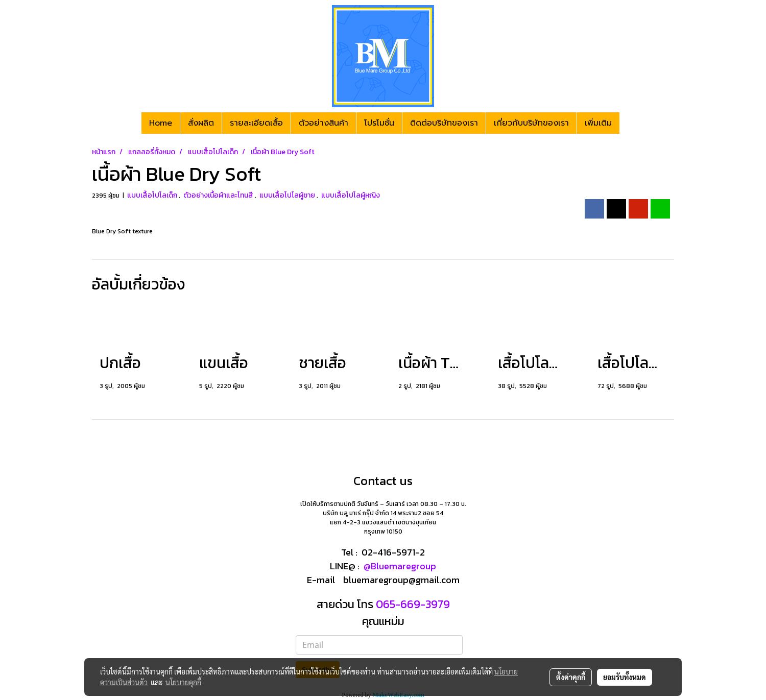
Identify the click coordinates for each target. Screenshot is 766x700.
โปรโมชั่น (379, 123)
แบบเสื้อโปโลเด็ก (153, 195)
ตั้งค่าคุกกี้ (571, 677)
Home (161, 123)
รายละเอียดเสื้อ (256, 123)
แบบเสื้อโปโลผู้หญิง (351, 195)
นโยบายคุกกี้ (183, 682)
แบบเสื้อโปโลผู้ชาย (288, 195)
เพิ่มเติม (598, 123)
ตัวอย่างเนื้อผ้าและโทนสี (219, 195)
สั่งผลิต (201, 123)
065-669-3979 (412, 604)
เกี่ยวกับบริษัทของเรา (531, 123)
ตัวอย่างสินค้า (324, 123)
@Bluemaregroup (400, 566)
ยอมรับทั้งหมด (625, 677)
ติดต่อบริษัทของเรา (444, 123)
